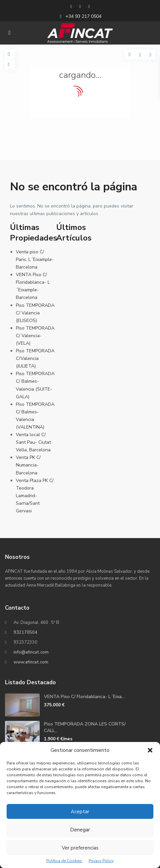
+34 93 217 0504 (83, 16)
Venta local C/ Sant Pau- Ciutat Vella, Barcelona (33, 442)
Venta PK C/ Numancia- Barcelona (28, 465)
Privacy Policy (101, 861)
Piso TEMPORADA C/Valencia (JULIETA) (35, 358)
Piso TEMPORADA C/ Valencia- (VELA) (35, 336)
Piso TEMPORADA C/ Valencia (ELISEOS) (35, 313)
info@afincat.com (31, 652)
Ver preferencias (80, 848)
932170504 (25, 632)
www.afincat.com (31, 662)
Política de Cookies (64, 861)
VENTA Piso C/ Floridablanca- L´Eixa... (84, 697)
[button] (150, 750)
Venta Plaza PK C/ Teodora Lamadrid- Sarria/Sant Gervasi (35, 496)
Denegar (80, 830)
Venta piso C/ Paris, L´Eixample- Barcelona (35, 259)
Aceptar (80, 812)
